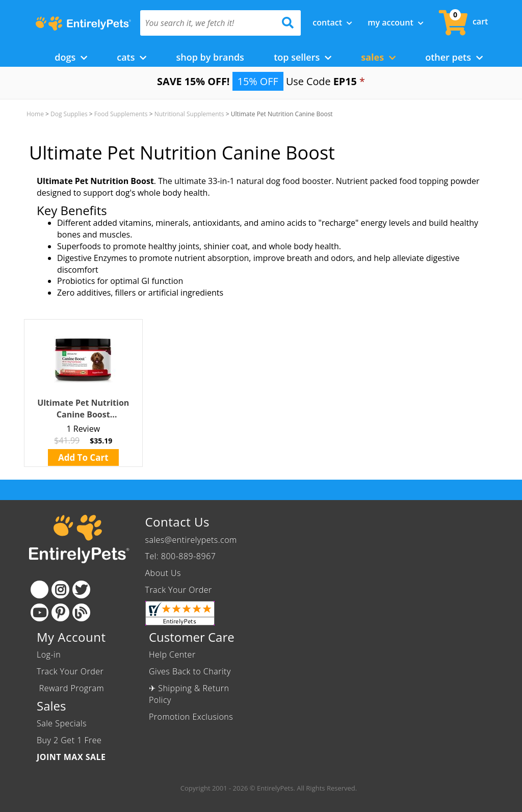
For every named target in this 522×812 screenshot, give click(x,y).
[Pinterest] (60, 612)
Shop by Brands (210, 57)
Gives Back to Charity (190, 671)
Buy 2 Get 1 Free (69, 740)
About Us (163, 573)
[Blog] (81, 612)
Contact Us (177, 522)
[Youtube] (40, 612)
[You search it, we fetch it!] (208, 23)
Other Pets (454, 57)
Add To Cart (83, 457)
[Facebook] (40, 590)
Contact (332, 22)
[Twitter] (81, 590)
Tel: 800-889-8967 (181, 556)
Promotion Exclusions (191, 717)
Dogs (71, 57)
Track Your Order (179, 590)
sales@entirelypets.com (191, 540)
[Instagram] (60, 590)
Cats (132, 57)
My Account (396, 22)
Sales (378, 57)
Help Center (172, 654)
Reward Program (72, 688)
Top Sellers (303, 57)
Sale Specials (62, 723)
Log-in (49, 654)
